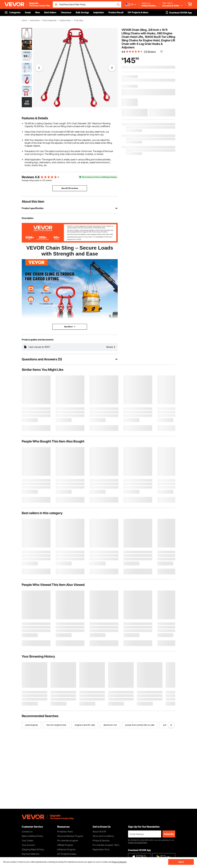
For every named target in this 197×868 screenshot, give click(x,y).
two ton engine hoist (56, 725)
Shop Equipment (50, 20)
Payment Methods (31, 854)
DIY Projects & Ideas (67, 854)
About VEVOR (99, 832)
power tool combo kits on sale (140, 725)
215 (44, 180)
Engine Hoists (65, 20)
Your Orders (28, 840)
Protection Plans (65, 832)
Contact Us (27, 832)
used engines (32, 725)
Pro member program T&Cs (106, 845)
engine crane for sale (85, 725)
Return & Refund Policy (32, 836)
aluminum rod (110, 725)
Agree (181, 862)
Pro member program (68, 840)
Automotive (35, 20)
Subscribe (169, 834)
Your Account (28, 845)
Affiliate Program (65, 845)
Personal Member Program (70, 836)
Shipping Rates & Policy (33, 849)
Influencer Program (66, 849)
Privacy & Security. (119, 862)
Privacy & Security (101, 840)
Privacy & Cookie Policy (138, 843)
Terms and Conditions (103, 836)
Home (24, 20)
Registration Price (101, 849)
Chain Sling (79, 20)
